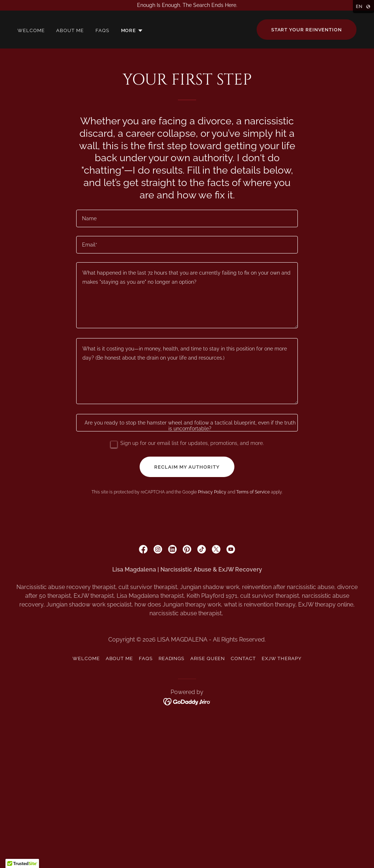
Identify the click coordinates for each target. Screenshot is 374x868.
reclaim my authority (187, 467)
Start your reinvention (307, 30)
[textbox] (187, 218)
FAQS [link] (102, 30)
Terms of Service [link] (253, 492)
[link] (143, 549)
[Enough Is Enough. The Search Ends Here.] (187, 5)
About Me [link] (70, 30)
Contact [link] (243, 658)
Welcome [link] (31, 30)
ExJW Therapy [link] (282, 658)
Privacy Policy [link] (212, 492)
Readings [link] (172, 658)
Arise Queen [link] (208, 658)
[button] (132, 31)
